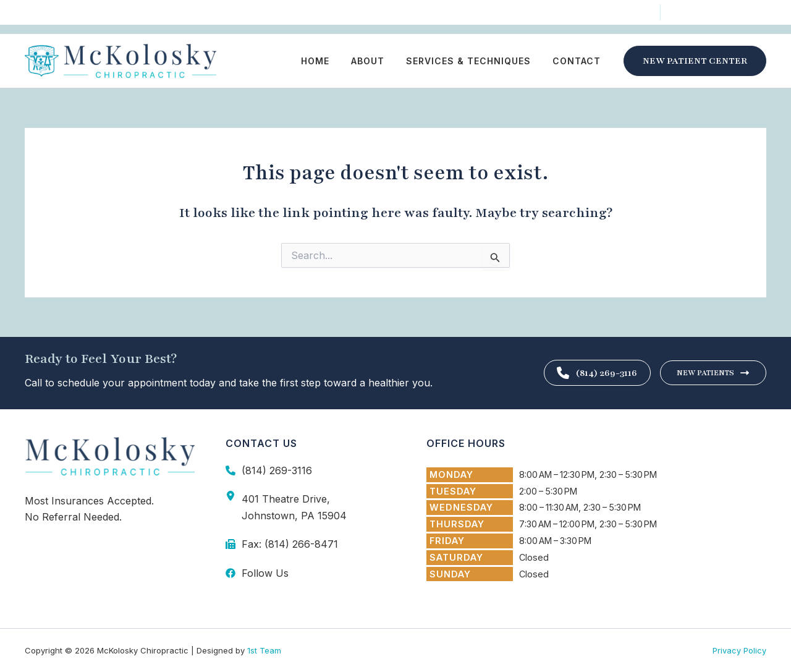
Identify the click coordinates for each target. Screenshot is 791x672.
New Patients (713, 373)
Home (330, 61)
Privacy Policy (739, 650)
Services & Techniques (475, 61)
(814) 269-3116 (589, 372)
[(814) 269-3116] (720, 13)
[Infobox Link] (311, 470)
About (378, 61)
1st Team (264, 650)
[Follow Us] (55, 14)
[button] (695, 61)
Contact (578, 61)
